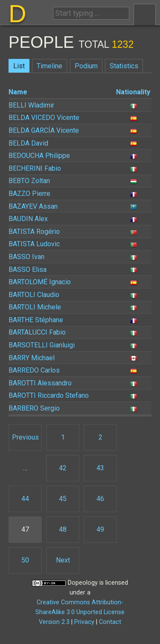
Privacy (84, 622)
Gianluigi (42, 345)
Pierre (29, 194)
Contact (110, 622)
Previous (25, 437)
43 (100, 468)
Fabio (35, 168)
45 (63, 499)
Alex (28, 219)
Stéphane (36, 320)
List (19, 66)
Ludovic (34, 244)
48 (63, 529)
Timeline (49, 66)
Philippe (39, 156)
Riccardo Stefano (49, 395)
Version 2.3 (54, 622)
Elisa (28, 270)
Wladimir (31, 105)
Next (63, 560)
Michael (32, 358)
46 (100, 499)
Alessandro (40, 383)
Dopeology (83, 583)
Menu (145, 15)
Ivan (26, 257)
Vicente (44, 118)
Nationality (133, 92)
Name (18, 92)
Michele (35, 307)
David (28, 143)
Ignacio (40, 282)
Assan (33, 206)
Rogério (34, 232)
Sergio (34, 408)
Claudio (34, 295)
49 (100, 529)
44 (25, 499)
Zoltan (29, 181)
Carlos (34, 370)
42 (63, 468)
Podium (86, 66)
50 (25, 560)
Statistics (124, 66)
